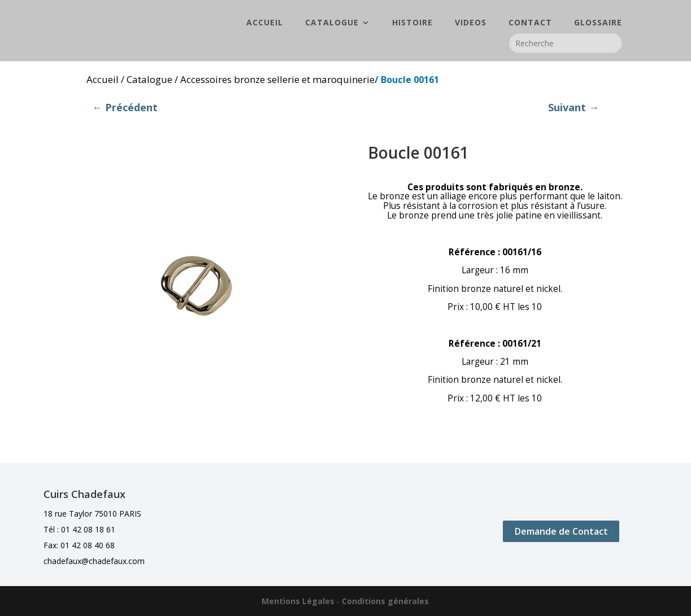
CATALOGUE (332, 23)
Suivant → (573, 107)
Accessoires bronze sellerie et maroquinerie (277, 79)
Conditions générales (385, 601)
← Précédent (125, 107)
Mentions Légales (298, 601)
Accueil (103, 79)
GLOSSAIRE (598, 23)
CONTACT (530, 23)
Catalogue (149, 79)
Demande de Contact (561, 531)
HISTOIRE (412, 23)
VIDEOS (471, 23)
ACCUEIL (265, 23)
